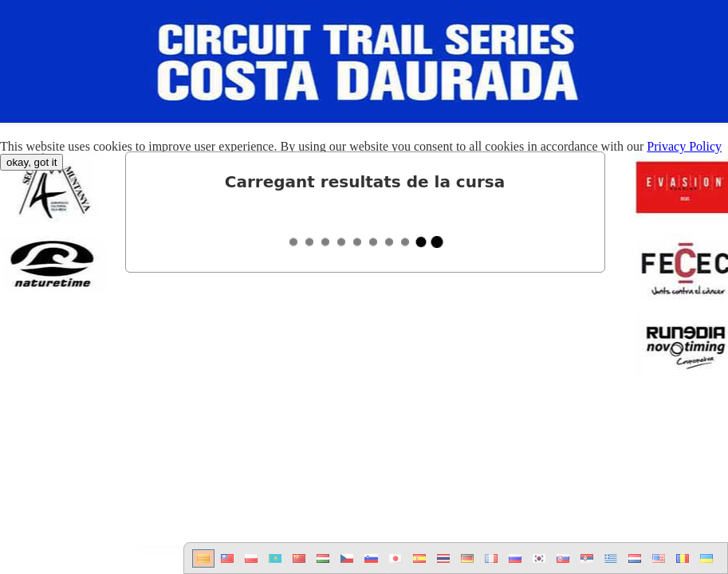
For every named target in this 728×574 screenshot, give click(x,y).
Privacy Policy (684, 146)
